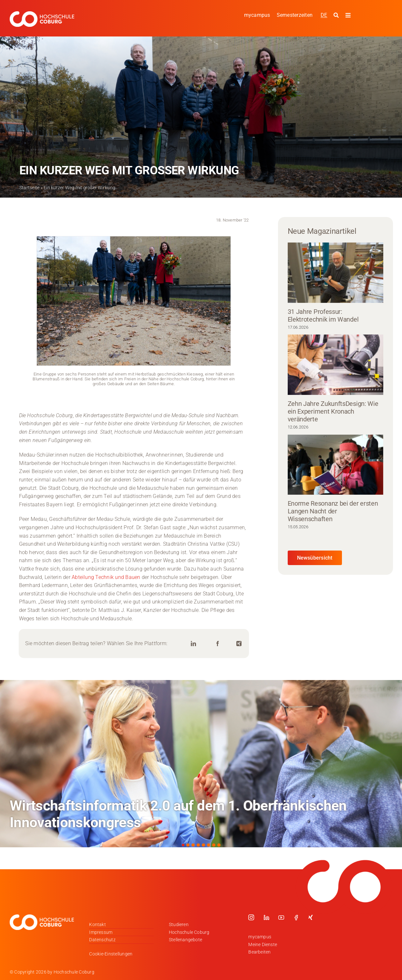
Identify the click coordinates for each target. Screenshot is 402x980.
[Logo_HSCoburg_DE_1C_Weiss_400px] (42, 14)
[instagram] (251, 917)
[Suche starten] (337, 15)
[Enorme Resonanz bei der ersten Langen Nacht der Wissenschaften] (335, 465)
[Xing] (239, 644)
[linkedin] (266, 917)
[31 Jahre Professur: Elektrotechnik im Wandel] (335, 273)
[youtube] (281, 917)
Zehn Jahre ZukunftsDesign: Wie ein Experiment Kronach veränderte (333, 411)
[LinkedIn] (193, 644)
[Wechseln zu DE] (324, 15)
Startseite (29, 188)
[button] (183, 845)
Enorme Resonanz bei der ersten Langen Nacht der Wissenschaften (333, 511)
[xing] (311, 917)
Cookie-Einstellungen (111, 954)
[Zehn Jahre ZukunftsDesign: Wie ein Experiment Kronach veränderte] (335, 365)
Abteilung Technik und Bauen (106, 577)
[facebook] (296, 917)
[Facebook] (218, 644)
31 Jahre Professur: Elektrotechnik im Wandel (323, 315)
